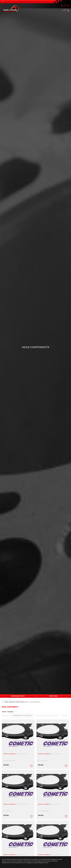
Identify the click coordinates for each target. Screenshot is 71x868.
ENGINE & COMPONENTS (10, 754)
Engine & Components (23, 702)
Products (12, 702)
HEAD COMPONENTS (22, 754)
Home (7, 702)
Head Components (35, 702)
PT (2, 2)
